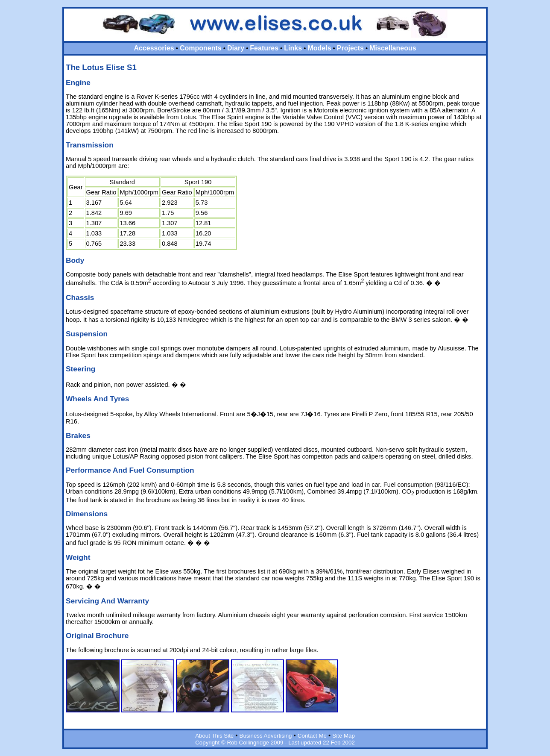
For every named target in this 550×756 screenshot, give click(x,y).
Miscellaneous (393, 48)
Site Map (344, 736)
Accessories (154, 48)
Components (201, 48)
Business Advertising (266, 736)
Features (264, 48)
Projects (350, 48)
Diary (236, 48)
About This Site (214, 736)
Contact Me (312, 736)
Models (319, 48)
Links (293, 48)
